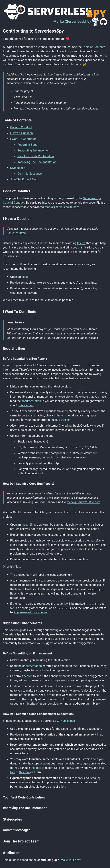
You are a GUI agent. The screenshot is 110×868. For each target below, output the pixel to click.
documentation (31, 401)
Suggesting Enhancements (35, 150)
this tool (36, 768)
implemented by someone (31, 612)
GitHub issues (66, 721)
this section (26, 405)
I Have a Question (22, 133)
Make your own (70, 860)
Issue (25, 277)
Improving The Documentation (37, 162)
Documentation (16, 233)
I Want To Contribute (23, 139)
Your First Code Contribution (36, 156)
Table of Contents (94, 47)
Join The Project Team (25, 179)
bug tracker (63, 420)
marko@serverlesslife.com (62, 207)
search (28, 676)
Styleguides (18, 168)
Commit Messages (30, 174)
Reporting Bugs (27, 145)
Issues (81, 243)
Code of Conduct (21, 127)
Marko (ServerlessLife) (72, 22)
